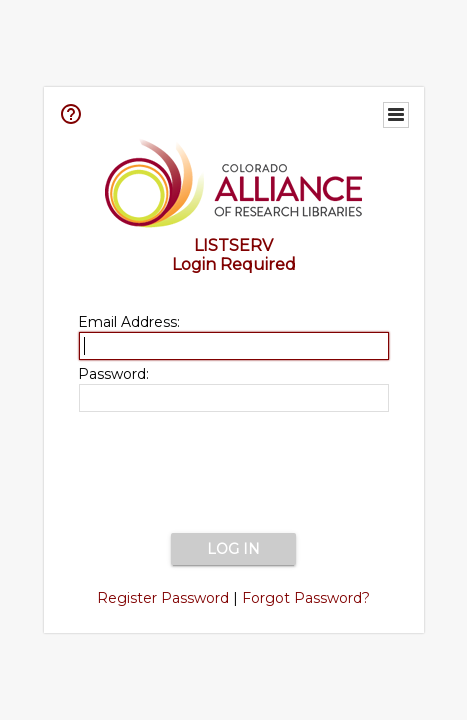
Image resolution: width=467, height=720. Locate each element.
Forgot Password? (306, 598)
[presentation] (234, 474)
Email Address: (129, 322)
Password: (113, 374)
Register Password (163, 598)
